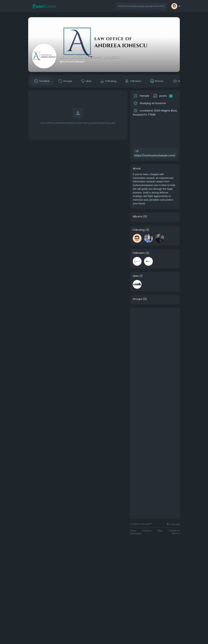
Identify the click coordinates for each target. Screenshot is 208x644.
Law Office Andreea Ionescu (91, 57)
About (133, 531)
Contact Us (174, 531)
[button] (141, 6)
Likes (136, 276)
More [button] (176, 533)
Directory (147, 531)
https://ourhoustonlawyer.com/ (155, 155)
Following (139, 230)
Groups (137, 299)
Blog (160, 531)
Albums (138, 216)
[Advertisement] (155, 361)
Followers (139, 253)
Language (173, 524)
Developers (136, 533)
